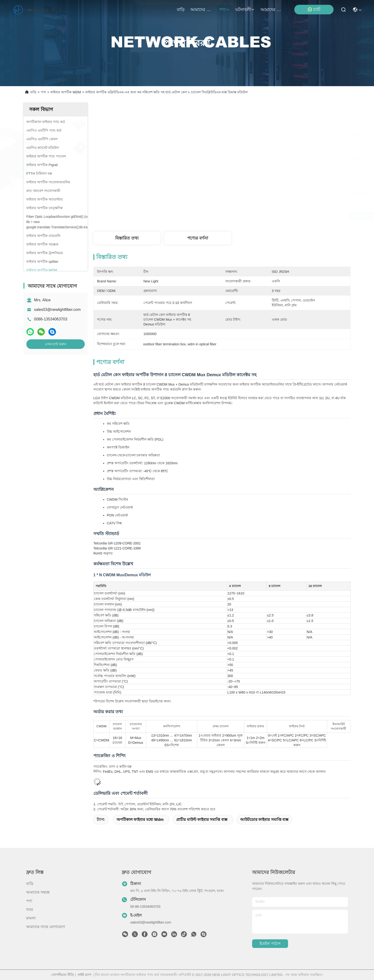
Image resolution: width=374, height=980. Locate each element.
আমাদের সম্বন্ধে (202, 10)
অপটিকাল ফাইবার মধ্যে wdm (140, 820)
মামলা (31, 918)
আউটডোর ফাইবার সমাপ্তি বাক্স (264, 820)
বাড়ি (181, 10)
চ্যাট (314, 9)
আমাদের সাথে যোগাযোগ (272, 10)
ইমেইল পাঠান (270, 944)
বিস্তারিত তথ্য (127, 238)
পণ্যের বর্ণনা (198, 238)
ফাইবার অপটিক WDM (66, 92)
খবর (30, 910)
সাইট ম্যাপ (85, 975)
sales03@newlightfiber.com (57, 310)
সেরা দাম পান (265, 216)
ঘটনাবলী (245, 10)
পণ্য (224, 10)
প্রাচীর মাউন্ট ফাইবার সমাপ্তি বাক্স (202, 820)
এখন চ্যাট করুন (56, 344)
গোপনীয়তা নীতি (63, 975)
